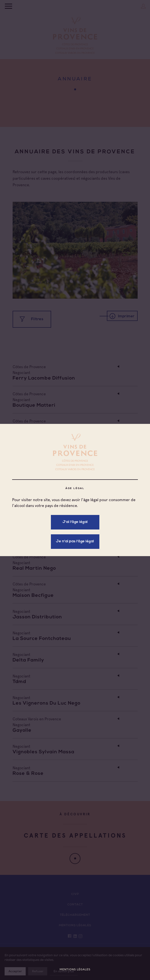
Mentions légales (75, 969)
